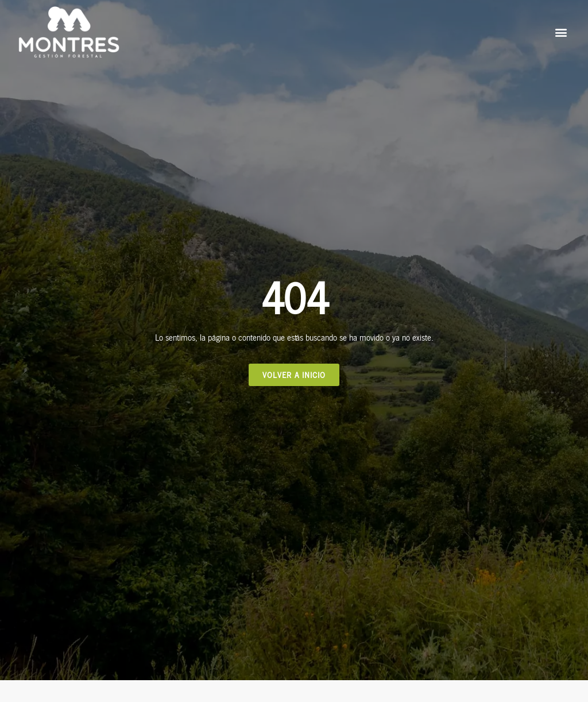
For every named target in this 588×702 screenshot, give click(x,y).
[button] (561, 32)
